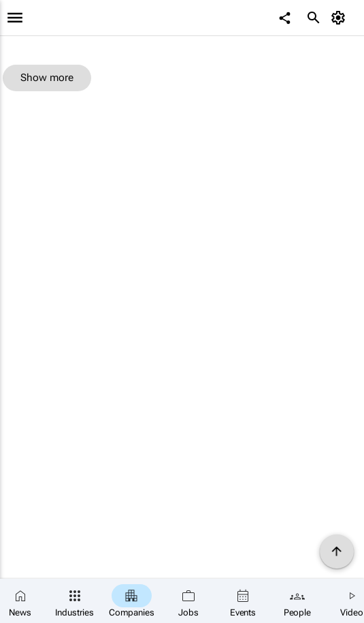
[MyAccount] (341, 18)
